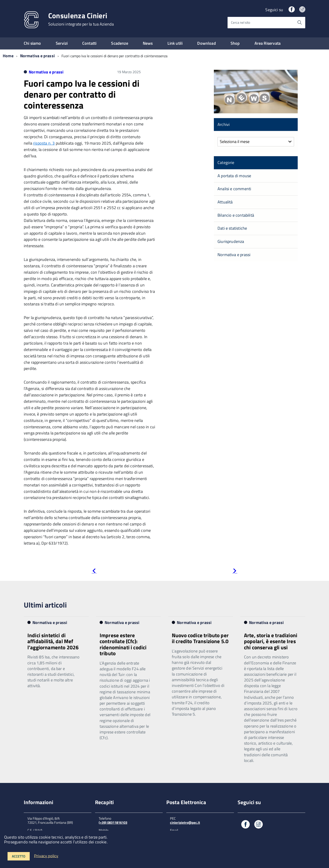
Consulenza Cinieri (81, 19)
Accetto (19, 856)
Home (8, 56)
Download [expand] (206, 43)
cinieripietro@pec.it (185, 823)
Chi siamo (32, 43)
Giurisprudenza (231, 241)
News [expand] (148, 43)
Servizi (62, 43)
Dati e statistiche (232, 228)
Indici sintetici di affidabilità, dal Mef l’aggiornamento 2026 (53, 641)
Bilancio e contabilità (236, 215)
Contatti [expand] (89, 43)
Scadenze (119, 43)
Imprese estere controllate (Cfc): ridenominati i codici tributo (123, 644)
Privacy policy (46, 856)
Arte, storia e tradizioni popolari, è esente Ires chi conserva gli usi (271, 641)
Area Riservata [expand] (268, 43)
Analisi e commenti (234, 189)
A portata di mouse (234, 176)
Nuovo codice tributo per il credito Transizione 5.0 (200, 638)
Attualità (225, 202)
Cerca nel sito (241, 22)
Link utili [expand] (175, 43)
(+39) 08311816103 (113, 823)
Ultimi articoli (45, 605)
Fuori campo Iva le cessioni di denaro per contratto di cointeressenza (82, 94)
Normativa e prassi (37, 56)
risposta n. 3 (44, 143)
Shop (235, 43)
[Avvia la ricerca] (300, 23)
